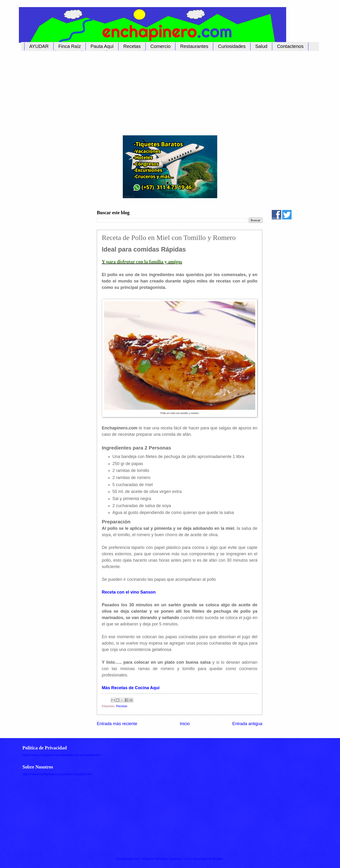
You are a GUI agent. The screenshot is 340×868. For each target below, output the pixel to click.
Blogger (218, 859)
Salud (261, 46)
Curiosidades (232, 46)
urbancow (176, 859)
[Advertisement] (165, 90)
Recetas (132, 46)
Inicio (185, 724)
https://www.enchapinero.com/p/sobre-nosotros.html (57, 774)
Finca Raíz (70, 46)
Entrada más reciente (117, 724)
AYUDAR (39, 46)
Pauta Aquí (102, 46)
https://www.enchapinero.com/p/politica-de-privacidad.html (62, 755)
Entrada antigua (247, 724)
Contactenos (290, 46)
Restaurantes (194, 46)
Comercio (161, 46)
